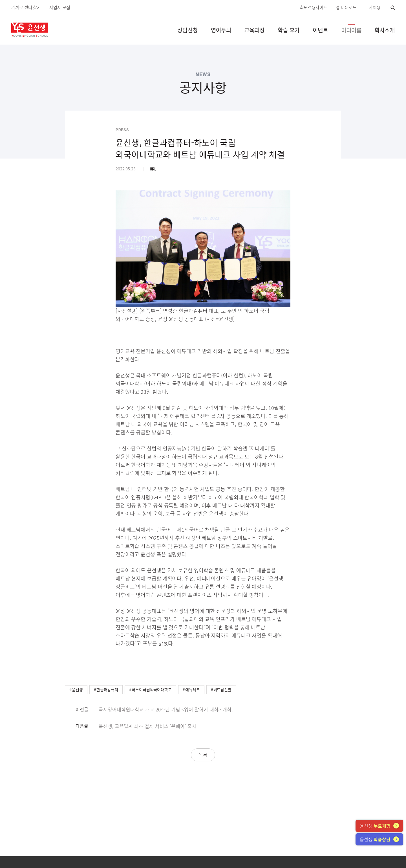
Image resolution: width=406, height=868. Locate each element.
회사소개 (385, 30)
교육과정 (254, 30)
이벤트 (320, 30)
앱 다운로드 (346, 7)
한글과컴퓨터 (107, 689)
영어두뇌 (221, 30)
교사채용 (373, 7)
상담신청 (187, 30)
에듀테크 (193, 689)
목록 (203, 755)
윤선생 (77, 689)
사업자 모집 (60, 7)
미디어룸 (351, 30)
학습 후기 (289, 30)
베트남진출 (223, 689)
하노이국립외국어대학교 (152, 689)
